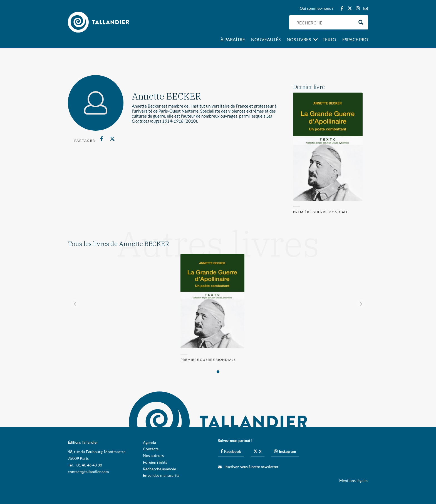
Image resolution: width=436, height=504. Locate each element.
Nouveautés (266, 40)
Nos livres (299, 40)
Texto (329, 40)
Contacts (151, 449)
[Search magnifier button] (361, 22)
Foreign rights (155, 462)
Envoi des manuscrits (161, 475)
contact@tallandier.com (88, 472)
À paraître (233, 40)
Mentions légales (354, 481)
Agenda (149, 442)
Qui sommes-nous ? (317, 8)
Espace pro (355, 40)
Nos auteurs (153, 455)
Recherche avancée (159, 469)
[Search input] (324, 22)
